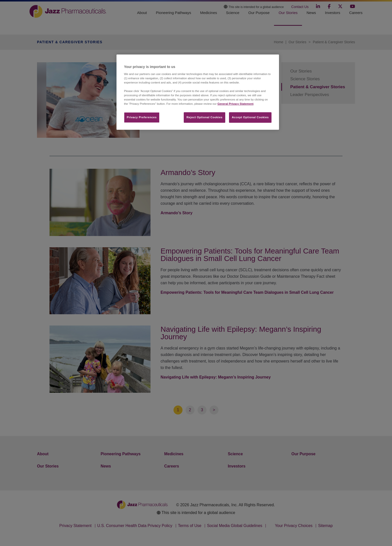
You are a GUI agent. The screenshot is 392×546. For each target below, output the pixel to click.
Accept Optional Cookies (250, 117)
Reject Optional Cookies (204, 117)
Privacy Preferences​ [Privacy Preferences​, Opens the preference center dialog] (142, 117)
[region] (198, 92)
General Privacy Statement (235, 104)
